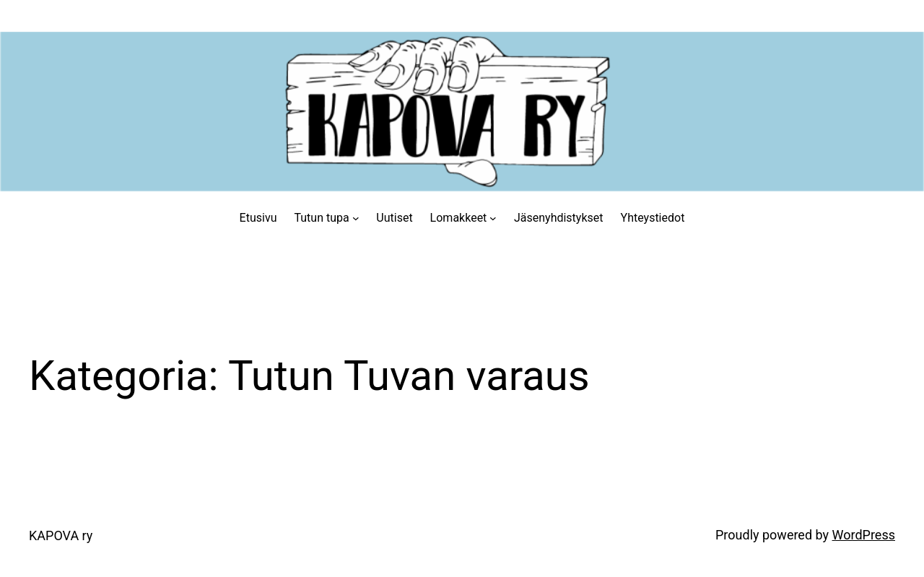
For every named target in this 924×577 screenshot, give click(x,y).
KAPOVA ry (61, 535)
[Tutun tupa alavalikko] (356, 218)
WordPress (864, 535)
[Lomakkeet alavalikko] (493, 218)
